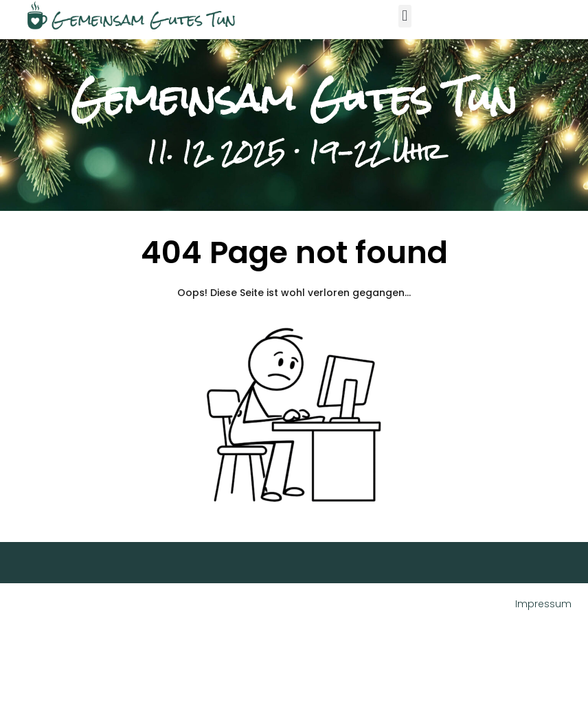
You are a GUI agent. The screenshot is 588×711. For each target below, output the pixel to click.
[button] (405, 16)
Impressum (543, 604)
